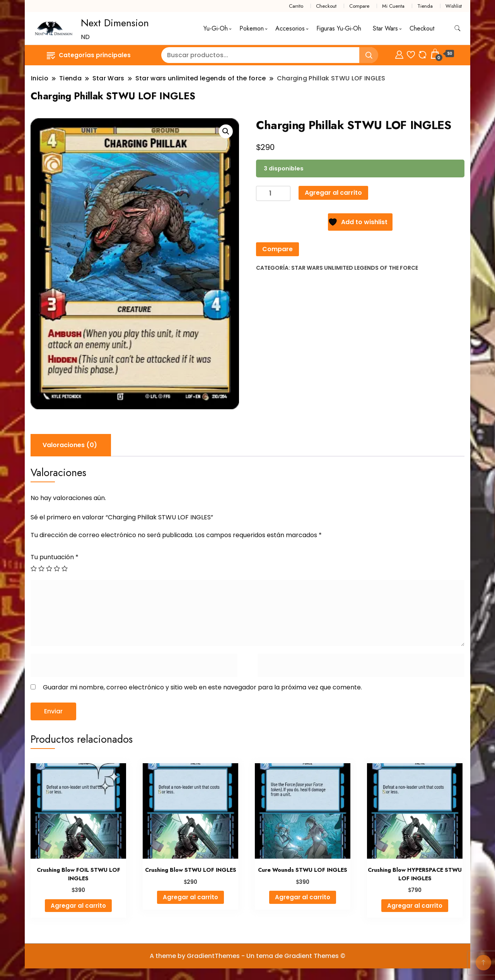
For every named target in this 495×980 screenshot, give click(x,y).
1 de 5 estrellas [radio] (34, 568)
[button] (226, 131)
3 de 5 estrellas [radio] (49, 568)
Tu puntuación (55, 557)
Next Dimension (115, 23)
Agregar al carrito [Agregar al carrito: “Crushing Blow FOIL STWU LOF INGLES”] (78, 906)
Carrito (296, 6)
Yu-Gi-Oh (216, 28)
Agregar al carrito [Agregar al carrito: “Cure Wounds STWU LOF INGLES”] (303, 897)
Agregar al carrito (333, 193)
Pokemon (252, 28)
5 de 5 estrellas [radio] (65, 568)
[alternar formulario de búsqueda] (457, 28)
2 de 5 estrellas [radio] (41, 568)
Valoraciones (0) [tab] (70, 445)
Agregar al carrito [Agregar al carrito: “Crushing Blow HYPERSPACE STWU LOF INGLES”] (415, 906)
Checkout (326, 6)
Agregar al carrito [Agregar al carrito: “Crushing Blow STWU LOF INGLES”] (190, 897)
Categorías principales (89, 55)
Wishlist (454, 6)
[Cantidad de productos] (273, 193)
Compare (359, 6)
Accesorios (290, 28)
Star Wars (385, 28)
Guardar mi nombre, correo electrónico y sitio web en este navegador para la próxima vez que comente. (202, 687)
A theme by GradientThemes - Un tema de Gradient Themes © (247, 956)
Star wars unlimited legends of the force (355, 268)
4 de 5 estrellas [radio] (57, 568)
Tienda (425, 6)
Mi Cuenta (393, 6)
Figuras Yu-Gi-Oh (339, 28)
